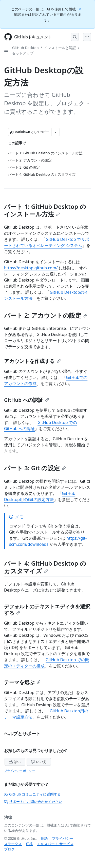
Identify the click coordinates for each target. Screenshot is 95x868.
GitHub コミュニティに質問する (32, 794)
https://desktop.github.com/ (31, 268)
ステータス (13, 844)
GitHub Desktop (25, 48)
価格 (29, 844)
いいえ (39, 762)
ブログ (9, 849)
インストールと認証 (60, 48)
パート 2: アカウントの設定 (46, 315)
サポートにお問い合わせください (33, 801)
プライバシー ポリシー (20, 771)
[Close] (81, 8)
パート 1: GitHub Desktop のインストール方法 (45, 210)
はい (15, 762)
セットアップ (23, 53)
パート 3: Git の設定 (35, 468)
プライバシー (63, 838)
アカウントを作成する (32, 361)
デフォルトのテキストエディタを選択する (47, 610)
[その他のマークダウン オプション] (55, 132)
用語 (44, 838)
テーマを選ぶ (22, 682)
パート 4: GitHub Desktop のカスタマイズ (45, 567)
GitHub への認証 (27, 400)
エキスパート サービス (55, 844)
